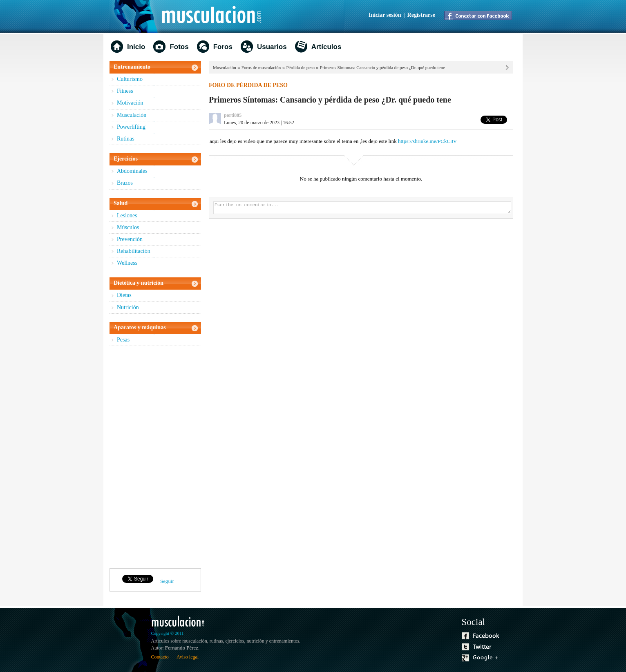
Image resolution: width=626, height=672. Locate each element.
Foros (223, 47)
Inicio (136, 47)
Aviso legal (188, 657)
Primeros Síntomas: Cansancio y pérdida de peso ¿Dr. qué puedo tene (382, 67)
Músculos (128, 227)
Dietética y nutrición (139, 283)
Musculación (132, 115)
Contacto (160, 657)
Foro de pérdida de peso (248, 85)
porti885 (233, 115)
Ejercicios (126, 159)
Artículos (326, 47)
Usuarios (272, 47)
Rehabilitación (134, 251)
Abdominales (132, 171)
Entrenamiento (132, 67)
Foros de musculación (261, 67)
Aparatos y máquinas (140, 327)
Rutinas (126, 139)
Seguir (167, 581)
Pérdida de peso (300, 67)
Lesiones (127, 215)
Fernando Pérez (182, 648)
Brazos (125, 183)
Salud (121, 203)
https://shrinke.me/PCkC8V (427, 141)
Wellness (127, 263)
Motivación (130, 103)
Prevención (130, 239)
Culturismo (130, 79)
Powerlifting (131, 127)
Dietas (124, 295)
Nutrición (128, 307)
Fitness (125, 91)
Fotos (179, 47)
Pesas (123, 340)
